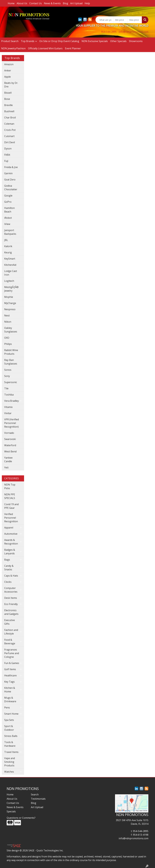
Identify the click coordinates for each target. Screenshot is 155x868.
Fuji (6, 161)
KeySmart (10, 259)
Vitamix (8, 407)
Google (8, 196)
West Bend (10, 451)
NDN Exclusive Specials (95, 41)
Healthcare (10, 675)
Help (87, 3)
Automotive (11, 534)
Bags (7, 560)
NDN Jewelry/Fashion (13, 48)
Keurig (8, 252)
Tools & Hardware (10, 744)
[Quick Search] (105, 20)
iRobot (8, 218)
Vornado (9, 433)
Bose (7, 99)
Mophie (9, 297)
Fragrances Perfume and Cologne (12, 653)
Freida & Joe (11, 167)
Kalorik (8, 246)
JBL (6, 240)
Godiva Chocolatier (11, 188)
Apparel (9, 528)
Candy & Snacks (9, 568)
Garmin (8, 173)
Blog (65, 3)
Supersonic (11, 382)
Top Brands (28, 41)
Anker (8, 70)
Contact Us (36, 3)
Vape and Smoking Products (10, 762)
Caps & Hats (11, 576)
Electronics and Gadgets (11, 612)
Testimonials (38, 799)
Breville (8, 105)
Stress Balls (11, 736)
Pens (7, 708)
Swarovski (10, 439)
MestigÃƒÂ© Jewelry (11, 289)
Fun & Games (12, 663)
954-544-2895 (109, 32)
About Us (22, 3)
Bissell (8, 93)
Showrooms (136, 41)
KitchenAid (10, 265)
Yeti (6, 468)
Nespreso (10, 309)
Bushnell (9, 111)
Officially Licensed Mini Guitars (45, 48)
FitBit (7, 155)
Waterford (10, 445)
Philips (8, 344)
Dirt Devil (10, 142)
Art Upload (76, 3)
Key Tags (9, 682)
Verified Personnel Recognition (11, 518)
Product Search (10, 41)
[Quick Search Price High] (135, 20)
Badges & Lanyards (10, 552)
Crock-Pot (10, 130)
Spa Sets (9, 720)
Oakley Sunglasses (11, 330)
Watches (9, 772)
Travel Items (11, 752)
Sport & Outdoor (9, 728)
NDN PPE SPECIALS (10, 496)
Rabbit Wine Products (11, 352)
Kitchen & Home (10, 690)
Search (35, 794)
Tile (6, 388)
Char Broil (10, 118)
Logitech (9, 281)
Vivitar (8, 413)
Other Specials (118, 41)
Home (11, 3)
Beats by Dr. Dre (11, 85)
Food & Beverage (10, 642)
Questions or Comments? (21, 818)
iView (7, 224)
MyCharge (10, 303)
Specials (11, 811)
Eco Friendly (11, 604)
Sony (7, 376)
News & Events (52, 3)
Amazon (9, 64)
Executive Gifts (10, 622)
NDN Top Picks (10, 486)
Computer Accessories (11, 590)
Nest (7, 315)
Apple (7, 77)
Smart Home (11, 714)
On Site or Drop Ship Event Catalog (59, 41)
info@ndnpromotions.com (134, 32)
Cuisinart (9, 136)
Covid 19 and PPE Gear (11, 506)
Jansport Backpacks (10, 232)
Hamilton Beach (9, 210)
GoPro (8, 202)
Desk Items (11, 598)
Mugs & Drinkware (10, 700)
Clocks (8, 582)
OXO (7, 338)
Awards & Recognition (11, 542)
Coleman (9, 124)
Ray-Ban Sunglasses (11, 362)
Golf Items (10, 669)
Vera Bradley (12, 401)
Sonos (8, 370)
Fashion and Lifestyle (11, 632)
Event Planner (73, 48)
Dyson (8, 149)
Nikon (8, 322)
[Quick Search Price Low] (121, 20)
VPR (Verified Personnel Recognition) (12, 423)
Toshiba (9, 395)
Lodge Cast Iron (11, 273)
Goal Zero (10, 180)
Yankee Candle (8, 459)
